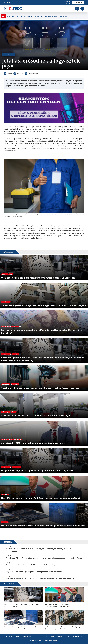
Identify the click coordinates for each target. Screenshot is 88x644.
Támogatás (78, 2)
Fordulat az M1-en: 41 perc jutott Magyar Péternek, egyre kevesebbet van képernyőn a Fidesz (37, 16)
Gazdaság (9, 55)
